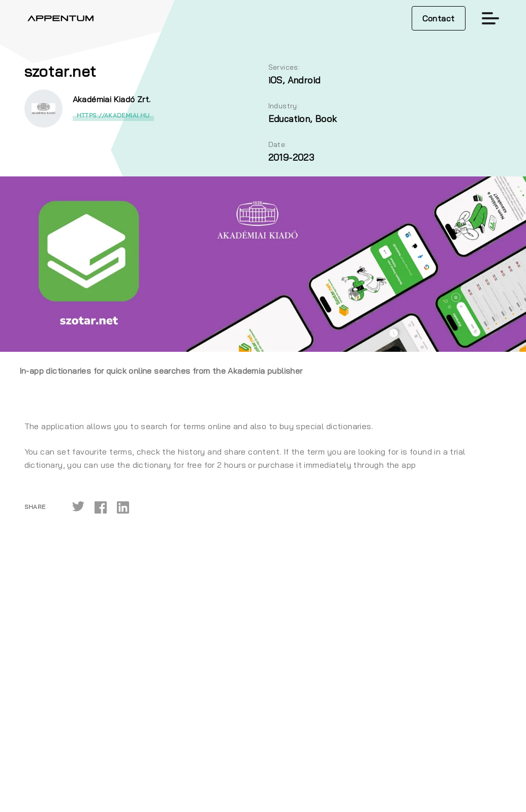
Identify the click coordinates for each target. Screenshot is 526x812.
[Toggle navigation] (490, 18)
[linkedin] (123, 507)
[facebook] (101, 507)
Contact (439, 18)
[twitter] (78, 507)
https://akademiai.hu (113, 115)
